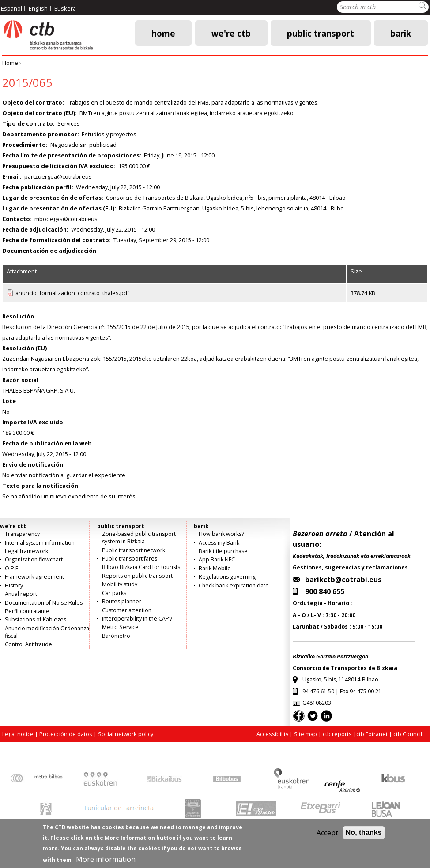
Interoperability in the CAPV (137, 619)
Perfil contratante (27, 611)
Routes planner (122, 601)
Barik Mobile (215, 568)
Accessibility (272, 734)
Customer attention (127, 610)
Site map (306, 734)
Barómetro (116, 636)
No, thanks (364, 836)
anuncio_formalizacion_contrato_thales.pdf (72, 293)
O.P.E (12, 568)
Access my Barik (219, 543)
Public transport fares (130, 559)
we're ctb (231, 33)
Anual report (21, 594)
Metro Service (120, 627)
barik (401, 33)
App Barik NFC (217, 559)
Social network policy (126, 734)
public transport (321, 33)
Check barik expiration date (234, 586)
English (38, 8)
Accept (327, 837)
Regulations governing (227, 577)
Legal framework (26, 551)
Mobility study (120, 584)
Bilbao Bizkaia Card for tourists (141, 567)
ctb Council (408, 734)
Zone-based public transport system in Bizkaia (139, 538)
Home (163, 33)
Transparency (22, 534)
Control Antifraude (28, 644)
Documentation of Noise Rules (44, 603)
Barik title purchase (223, 551)
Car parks (114, 593)
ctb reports (337, 734)
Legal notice (18, 734)
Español (11, 8)
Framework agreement (34, 577)
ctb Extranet (372, 734)
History (14, 586)
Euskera (65, 8)
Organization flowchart (34, 559)
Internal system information (40, 543)
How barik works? (221, 534)
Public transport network (134, 550)
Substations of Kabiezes (36, 619)
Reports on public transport (137, 576)
